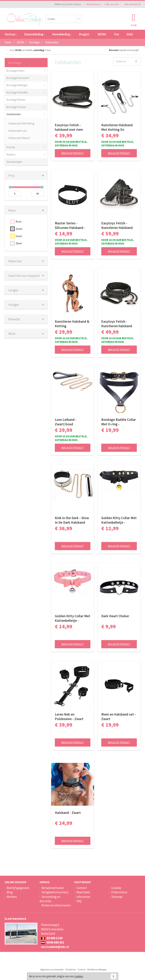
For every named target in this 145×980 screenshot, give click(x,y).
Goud (19, 236)
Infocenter (83, 897)
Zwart (19, 229)
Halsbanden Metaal (19, 138)
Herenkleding (62, 34)
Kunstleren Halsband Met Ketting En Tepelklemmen (117, 127)
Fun (117, 34)
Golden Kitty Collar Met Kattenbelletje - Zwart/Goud (119, 520)
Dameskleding (35, 34)
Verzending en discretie (50, 899)
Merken (12, 897)
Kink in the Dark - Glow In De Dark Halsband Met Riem (72, 520)
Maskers (11, 154)
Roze (19, 222)
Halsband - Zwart (68, 813)
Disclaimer (71, 970)
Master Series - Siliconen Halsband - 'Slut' (70, 225)
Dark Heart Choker (115, 616)
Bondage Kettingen (17, 85)
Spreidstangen (14, 162)
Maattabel (83, 892)
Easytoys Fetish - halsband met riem (69, 127)
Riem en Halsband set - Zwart (119, 717)
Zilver (19, 243)
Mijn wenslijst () (131, 4)
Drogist (85, 34)
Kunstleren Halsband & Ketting (72, 324)
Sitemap (117, 897)
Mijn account (111, 4)
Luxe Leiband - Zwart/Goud (66, 422)
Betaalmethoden (53, 888)
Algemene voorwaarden (52, 970)
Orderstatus (119, 892)
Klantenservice (92, 4)
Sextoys (11, 34)
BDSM (102, 34)
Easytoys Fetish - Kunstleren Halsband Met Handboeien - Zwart (117, 225)
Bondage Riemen (16, 100)
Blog (10, 892)
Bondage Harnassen (18, 78)
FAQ (79, 901)
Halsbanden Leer (18, 131)
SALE (130, 34)
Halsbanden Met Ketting (21, 123)
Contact (82, 888)
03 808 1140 (52, 938)
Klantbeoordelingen (97, 970)
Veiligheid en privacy (55, 892)
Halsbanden (14, 114)
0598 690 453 (53, 942)
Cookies (116, 888)
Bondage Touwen (16, 107)
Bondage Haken (16, 71)
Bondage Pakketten (17, 92)
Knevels (11, 147)
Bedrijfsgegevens (18, 888)
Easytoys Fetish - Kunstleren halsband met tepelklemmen (117, 324)
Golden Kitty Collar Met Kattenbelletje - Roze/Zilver (72, 618)
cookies (79, 976)
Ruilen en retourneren (56, 905)
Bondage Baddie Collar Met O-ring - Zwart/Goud (119, 422)
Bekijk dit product (73, 153)
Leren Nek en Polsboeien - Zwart (69, 717)
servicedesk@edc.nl (55, 947)
